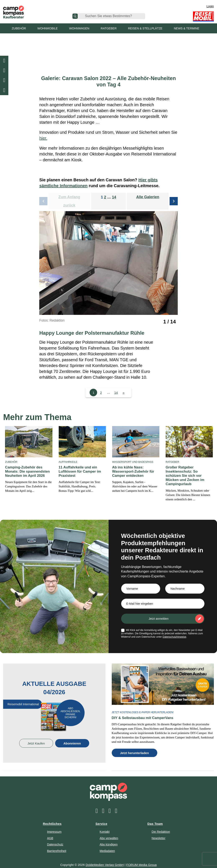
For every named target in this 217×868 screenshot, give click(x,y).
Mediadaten (107, 846)
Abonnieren (72, 738)
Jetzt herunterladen (135, 748)
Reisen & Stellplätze (145, 28)
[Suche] (75, 16)
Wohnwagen (79, 28)
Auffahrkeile (68, 462)
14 (114, 197)
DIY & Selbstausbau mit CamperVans (141, 713)
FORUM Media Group (142, 860)
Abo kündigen (109, 839)
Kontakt (105, 826)
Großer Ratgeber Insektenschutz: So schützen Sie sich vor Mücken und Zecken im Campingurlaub (189, 473)
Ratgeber (109, 28)
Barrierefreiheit (57, 846)
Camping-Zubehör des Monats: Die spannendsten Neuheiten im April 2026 (26, 471)
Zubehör (19, 28)
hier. (43, 138)
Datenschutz (55, 839)
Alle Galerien (148, 197)
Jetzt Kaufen (36, 738)
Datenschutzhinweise (174, 632)
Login (210, 6)
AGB (50, 833)
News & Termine (187, 28)
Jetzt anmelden (159, 614)
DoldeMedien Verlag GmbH (105, 860)
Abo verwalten (109, 833)
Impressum (54, 826)
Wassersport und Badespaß (133, 462)
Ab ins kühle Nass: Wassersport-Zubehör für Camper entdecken (132, 471)
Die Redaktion (161, 826)
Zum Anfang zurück (69, 201)
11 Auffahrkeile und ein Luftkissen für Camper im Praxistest (79, 471)
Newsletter (159, 833)
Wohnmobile (48, 28)
